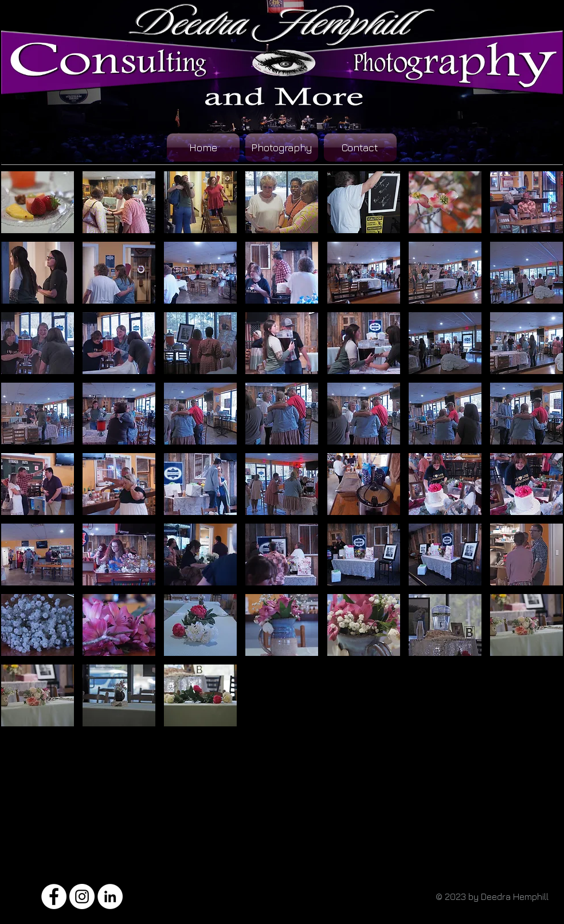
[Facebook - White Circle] (54, 897)
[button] (38, 202)
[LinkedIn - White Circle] (110, 897)
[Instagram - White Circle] (82, 897)
